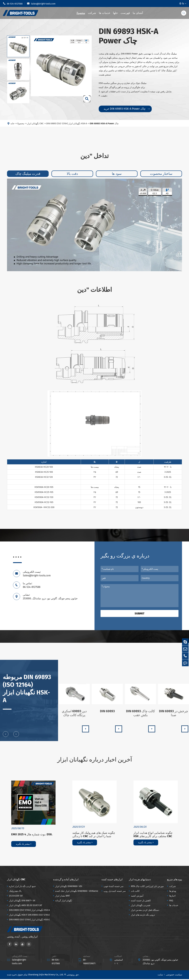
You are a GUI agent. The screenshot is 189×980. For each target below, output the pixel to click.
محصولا (81, 13)
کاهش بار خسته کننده (141, 901)
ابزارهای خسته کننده (112, 880)
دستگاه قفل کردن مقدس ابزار (145, 911)
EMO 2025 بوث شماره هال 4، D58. (32, 835)
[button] (6, 736)
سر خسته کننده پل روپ (115, 892)
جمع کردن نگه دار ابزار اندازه (22, 887)
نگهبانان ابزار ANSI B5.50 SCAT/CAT (26, 906)
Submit (140, 613)
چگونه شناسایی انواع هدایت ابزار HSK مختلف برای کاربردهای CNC (153, 835)
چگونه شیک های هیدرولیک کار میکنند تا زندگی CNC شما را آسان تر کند (94, 835)
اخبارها (172, 897)
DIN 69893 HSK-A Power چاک (104, 126)
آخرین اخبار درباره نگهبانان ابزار (95, 760)
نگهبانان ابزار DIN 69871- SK (22, 901)
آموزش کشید (137, 897)
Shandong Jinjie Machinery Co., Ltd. (46, 976)
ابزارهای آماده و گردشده (66, 880)
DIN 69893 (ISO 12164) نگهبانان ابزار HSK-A (67, 126)
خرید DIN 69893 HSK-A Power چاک (127, 109)
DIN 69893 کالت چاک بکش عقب (140, 715)
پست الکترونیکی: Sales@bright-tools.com (37, 574)
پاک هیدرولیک (15, 892)
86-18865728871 (89, 962)
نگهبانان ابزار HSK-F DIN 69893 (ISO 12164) (29, 916)
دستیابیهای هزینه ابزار (140, 880)
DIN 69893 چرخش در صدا (174, 715)
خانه (12, 126)
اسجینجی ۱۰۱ (118, 962)
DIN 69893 (107, 713)
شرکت (92, 13)
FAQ (171, 901)
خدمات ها (105, 13)
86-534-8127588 (13, 4)
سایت (160, 976)
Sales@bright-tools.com (41, 4)
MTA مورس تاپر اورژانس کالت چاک (147, 887)
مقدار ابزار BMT (63, 897)
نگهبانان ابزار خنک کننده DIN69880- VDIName (77, 892)
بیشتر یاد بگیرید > (24, 845)
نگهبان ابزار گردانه (64, 901)
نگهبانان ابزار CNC (35, 126)
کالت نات (135, 892)
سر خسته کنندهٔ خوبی (113, 887)
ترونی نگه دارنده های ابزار (143, 916)
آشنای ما (138, 13)
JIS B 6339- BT (16, 897)
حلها (115, 13)
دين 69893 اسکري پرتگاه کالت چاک (74, 715)
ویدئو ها (173, 892)
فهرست (125, 13)
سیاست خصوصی (174, 976)
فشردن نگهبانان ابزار (141, 906)
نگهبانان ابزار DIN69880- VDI (69, 887)
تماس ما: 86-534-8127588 (32, 585)
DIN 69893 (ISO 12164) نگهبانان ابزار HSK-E (29, 920)
